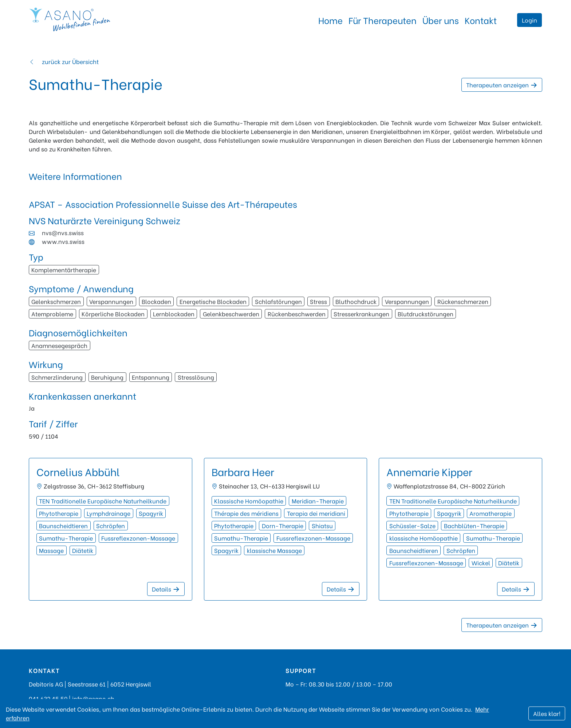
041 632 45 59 (48, 698)
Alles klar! (547, 713)
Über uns (441, 20)
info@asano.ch (93, 698)
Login (529, 20)
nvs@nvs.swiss (63, 232)
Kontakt (481, 20)
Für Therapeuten (383, 20)
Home (330, 20)
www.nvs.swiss (63, 241)
